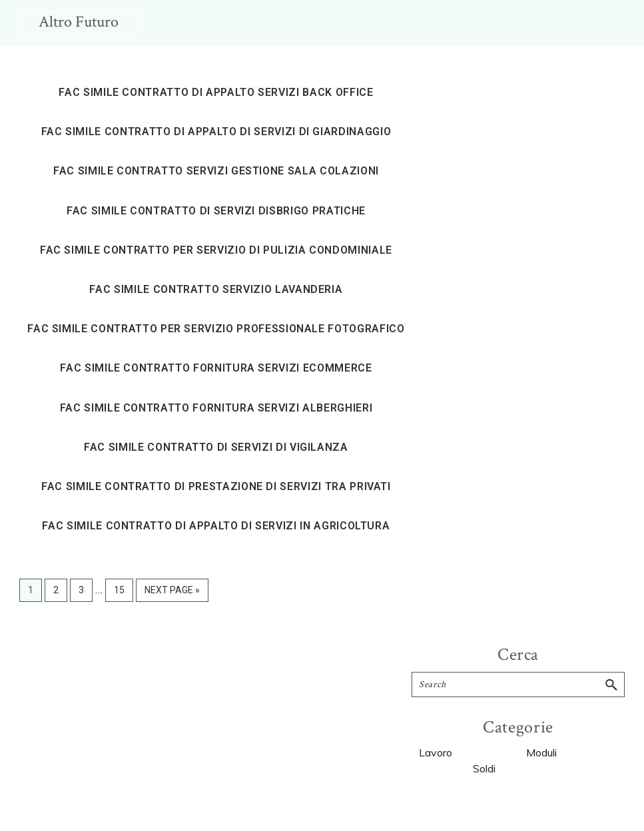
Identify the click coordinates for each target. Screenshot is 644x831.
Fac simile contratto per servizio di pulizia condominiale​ (216, 250)
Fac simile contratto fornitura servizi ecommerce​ (216, 368)
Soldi (484, 768)
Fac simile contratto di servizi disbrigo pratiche (216, 211)
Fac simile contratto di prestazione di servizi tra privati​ (216, 486)
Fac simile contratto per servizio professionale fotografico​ (216, 329)
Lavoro (436, 752)
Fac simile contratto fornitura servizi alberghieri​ (216, 408)
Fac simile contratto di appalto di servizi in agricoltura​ (216, 526)
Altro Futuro (79, 22)
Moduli (541, 752)
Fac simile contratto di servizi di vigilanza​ (216, 447)
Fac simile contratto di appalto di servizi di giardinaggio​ (216, 132)
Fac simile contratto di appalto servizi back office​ (216, 92)
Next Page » (172, 592)
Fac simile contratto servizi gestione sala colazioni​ (216, 171)
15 (123, 589)
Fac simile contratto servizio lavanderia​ (216, 289)
